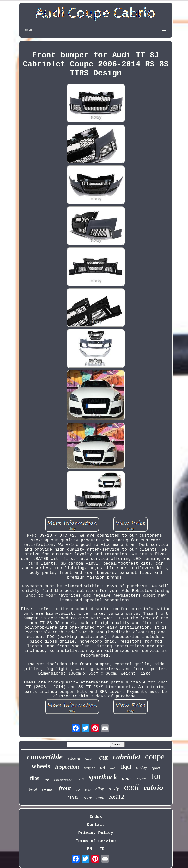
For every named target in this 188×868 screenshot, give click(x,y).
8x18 (80, 779)
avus (88, 790)
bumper (89, 768)
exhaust (74, 759)
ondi (100, 798)
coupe (155, 757)
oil (103, 767)
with (78, 790)
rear (88, 797)
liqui (126, 767)
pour (127, 779)
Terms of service (96, 841)
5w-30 (33, 790)
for (156, 776)
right (113, 768)
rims (73, 796)
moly (114, 788)
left (47, 779)
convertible (45, 757)
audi (131, 787)
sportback (103, 777)
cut (104, 757)
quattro (142, 779)
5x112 (117, 797)
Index (96, 817)
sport (156, 768)
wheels (41, 766)
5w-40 (90, 759)
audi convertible (63, 780)
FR (102, 849)
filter (35, 778)
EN (89, 849)
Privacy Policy (96, 833)
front (65, 788)
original (48, 790)
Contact (96, 825)
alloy (100, 789)
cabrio (153, 787)
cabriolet (127, 757)
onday (141, 767)
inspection (67, 767)
